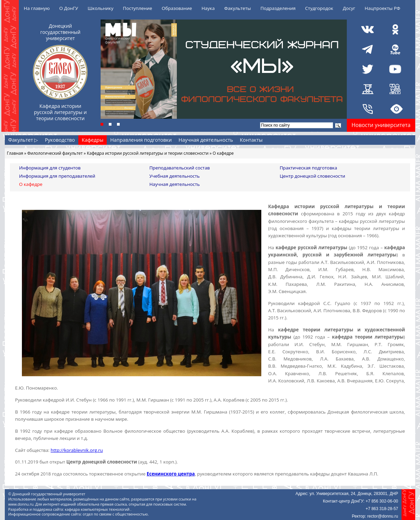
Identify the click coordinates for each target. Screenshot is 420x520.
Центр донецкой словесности (313, 176)
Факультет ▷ (23, 140)
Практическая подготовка (309, 168)
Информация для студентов (50, 168)
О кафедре (31, 184)
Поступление (137, 8)
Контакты (251, 140)
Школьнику (100, 8)
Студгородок (319, 8)
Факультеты (238, 8)
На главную (37, 8)
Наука (208, 8)
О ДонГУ (69, 8)
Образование (177, 8)
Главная (15, 153)
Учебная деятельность (175, 176)
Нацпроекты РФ (382, 8)
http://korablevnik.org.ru (77, 450)
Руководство (60, 140)
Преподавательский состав (180, 168)
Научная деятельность (206, 140)
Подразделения (278, 8)
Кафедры (93, 140)
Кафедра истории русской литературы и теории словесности (148, 153)
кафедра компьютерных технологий (98, 509)
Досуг (349, 8)
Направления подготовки (141, 140)
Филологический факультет (55, 153)
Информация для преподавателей (57, 176)
